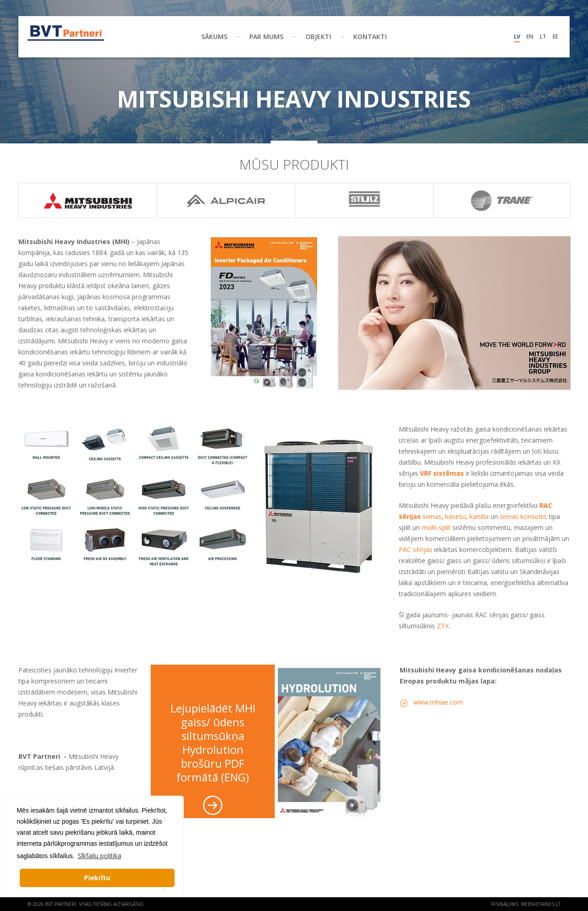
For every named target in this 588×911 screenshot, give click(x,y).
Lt (543, 37)
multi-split (436, 527)
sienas (432, 516)
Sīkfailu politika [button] (99, 856)
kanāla (479, 516)
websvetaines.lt (541, 904)
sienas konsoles (523, 516)
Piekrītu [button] (97, 878)
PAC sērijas (416, 549)
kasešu (455, 516)
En (530, 37)
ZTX (443, 626)
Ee (555, 37)
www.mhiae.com (438, 702)
